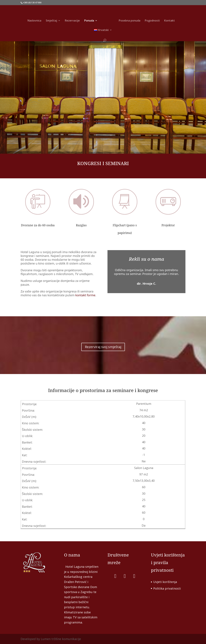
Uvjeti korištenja (165, 582)
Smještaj (51, 21)
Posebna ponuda (130, 21)
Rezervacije (72, 21)
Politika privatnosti (167, 588)
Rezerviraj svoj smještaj (103, 349)
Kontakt (170, 21)
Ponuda (89, 21)
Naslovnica (34, 21)
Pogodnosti (152, 21)
